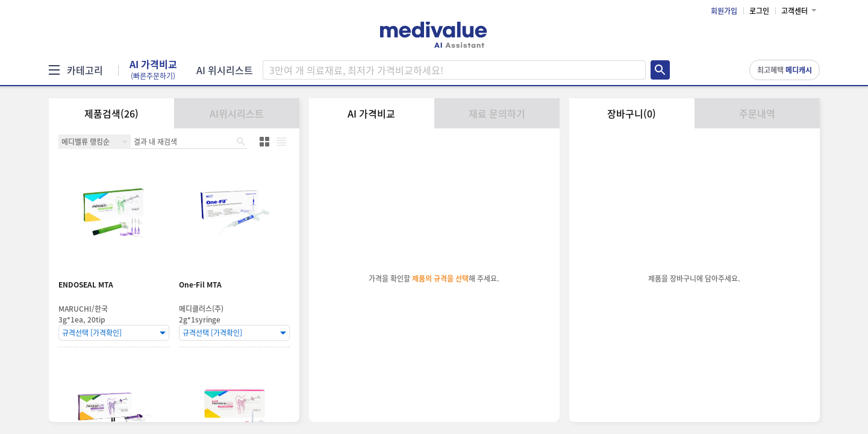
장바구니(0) (632, 113)
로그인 (759, 11)
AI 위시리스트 (225, 70)
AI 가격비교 (153, 70)
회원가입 (724, 11)
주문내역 (757, 113)
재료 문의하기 (497, 113)
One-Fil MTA (200, 285)
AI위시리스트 (237, 113)
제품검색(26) (111, 113)
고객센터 (795, 11)
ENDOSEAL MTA (86, 285)
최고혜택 (785, 70)
